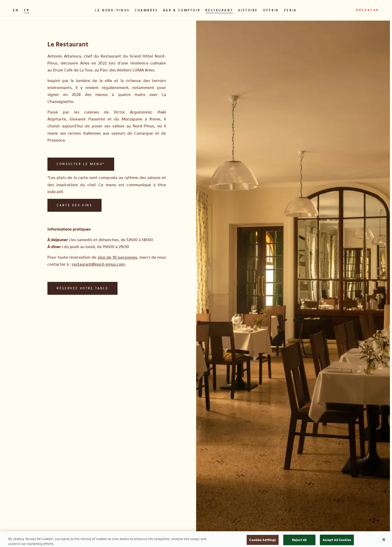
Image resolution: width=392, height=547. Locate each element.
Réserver (368, 10)
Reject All (299, 541)
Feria (290, 10)
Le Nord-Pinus (112, 10)
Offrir (271, 10)
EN (16, 10)
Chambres (146, 10)
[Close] (384, 541)
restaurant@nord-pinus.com (98, 264)
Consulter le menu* (81, 164)
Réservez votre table (82, 288)
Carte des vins (74, 205)
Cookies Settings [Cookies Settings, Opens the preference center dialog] (262, 541)
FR (27, 10)
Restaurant (219, 10)
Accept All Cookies (337, 541)
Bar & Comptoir (182, 10)
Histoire (248, 10)
